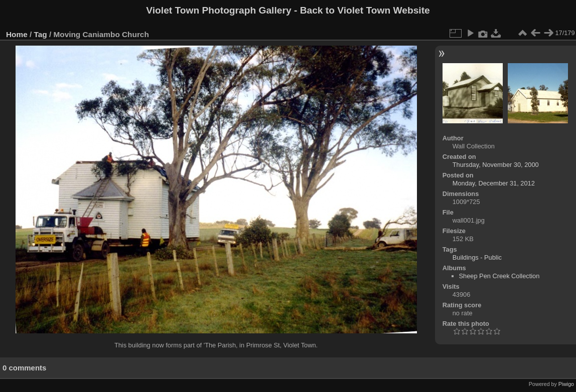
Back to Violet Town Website (365, 10)
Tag (41, 34)
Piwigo (566, 384)
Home (17, 34)
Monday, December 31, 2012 (494, 183)
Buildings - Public (477, 257)
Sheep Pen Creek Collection (499, 276)
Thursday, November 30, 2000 (496, 165)
